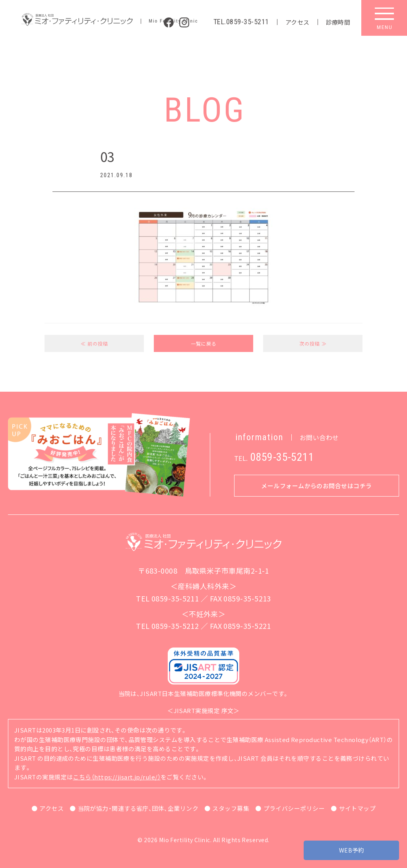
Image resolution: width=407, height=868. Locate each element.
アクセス (297, 22)
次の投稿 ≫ (313, 343)
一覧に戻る (204, 343)
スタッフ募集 (231, 808)
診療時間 (338, 22)
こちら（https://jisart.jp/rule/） (117, 777)
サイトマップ (358, 808)
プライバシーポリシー (294, 808)
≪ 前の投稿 (94, 343)
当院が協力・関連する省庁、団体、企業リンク (138, 808)
